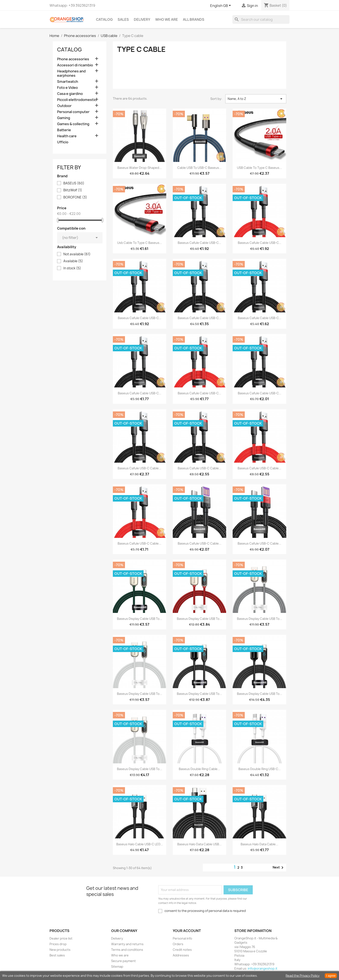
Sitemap (117, 966)
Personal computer (73, 112)
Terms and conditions (127, 950)
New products (60, 950)
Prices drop (58, 944)
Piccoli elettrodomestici (77, 100)
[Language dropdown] (221, 6)
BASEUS (74, 183)
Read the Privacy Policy (303, 976)
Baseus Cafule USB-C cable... (139, 468)
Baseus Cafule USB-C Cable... (259, 468)
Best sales (57, 955)
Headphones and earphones (71, 73)
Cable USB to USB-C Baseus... (199, 168)
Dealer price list (61, 938)
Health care (67, 136)
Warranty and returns (127, 944)
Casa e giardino (70, 94)
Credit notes (182, 950)
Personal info (182, 938)
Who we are (167, 19)
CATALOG (104, 19)
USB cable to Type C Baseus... (259, 168)
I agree (331, 976)
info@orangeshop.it (263, 968)
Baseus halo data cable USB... (199, 844)
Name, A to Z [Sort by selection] (256, 99)
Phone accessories (73, 59)
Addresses (181, 955)
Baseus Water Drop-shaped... (140, 168)
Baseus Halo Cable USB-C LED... (140, 844)
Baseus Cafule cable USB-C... (199, 243)
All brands (194, 19)
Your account (187, 931)
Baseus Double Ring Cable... (199, 769)
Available (73, 261)
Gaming (64, 118)
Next (279, 868)
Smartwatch (68, 82)
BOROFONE (75, 197)
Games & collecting (73, 124)
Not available (77, 254)
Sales (123, 19)
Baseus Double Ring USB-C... (260, 769)
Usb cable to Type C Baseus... (140, 243)
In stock (72, 268)
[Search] (261, 19)
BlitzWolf (73, 190)
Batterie (64, 130)
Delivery (142, 19)
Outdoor (64, 106)
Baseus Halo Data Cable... (259, 844)
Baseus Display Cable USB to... (140, 619)
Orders (178, 944)
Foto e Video (67, 88)
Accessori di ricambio (75, 65)
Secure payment (123, 961)
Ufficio (63, 142)
